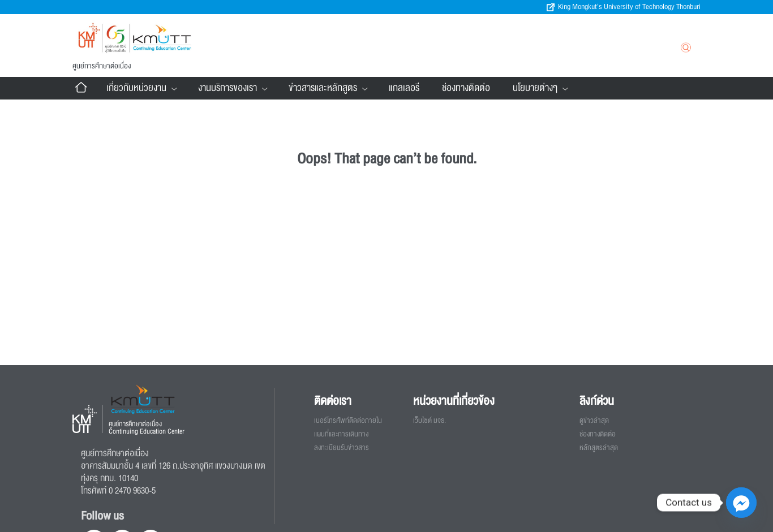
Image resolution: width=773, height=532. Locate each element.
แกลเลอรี (404, 88)
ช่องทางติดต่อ (466, 88)
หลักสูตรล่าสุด (599, 448)
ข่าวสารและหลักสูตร (327, 88)
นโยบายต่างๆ (540, 88)
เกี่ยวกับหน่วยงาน (141, 88)
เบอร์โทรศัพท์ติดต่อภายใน (348, 421)
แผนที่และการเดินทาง (341, 434)
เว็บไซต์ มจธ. (430, 421)
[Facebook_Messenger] (741, 503)
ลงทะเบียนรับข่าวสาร (342, 448)
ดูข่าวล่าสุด (594, 421)
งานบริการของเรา (232, 88)
